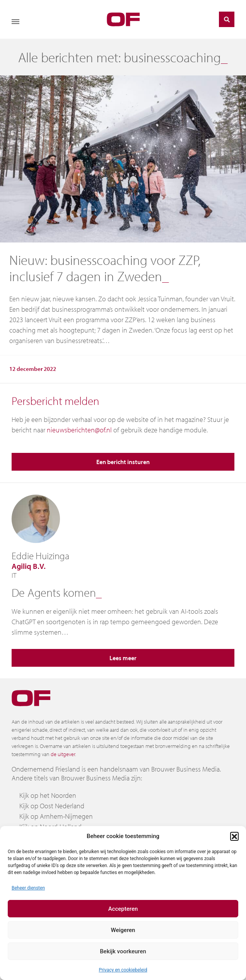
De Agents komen (54, 592)
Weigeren (123, 930)
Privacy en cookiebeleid (123, 970)
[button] (234, 836)
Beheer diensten (28, 888)
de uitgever (63, 754)
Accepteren (123, 909)
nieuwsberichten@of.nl (79, 430)
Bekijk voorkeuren (123, 951)
